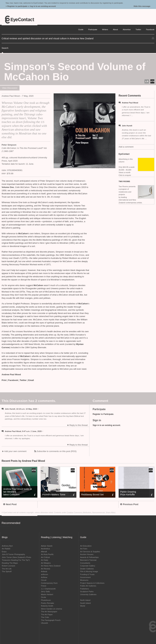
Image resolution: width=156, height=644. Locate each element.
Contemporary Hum (49, 583)
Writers (105, 29)
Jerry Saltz (45, 591)
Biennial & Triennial (88, 560)
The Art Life (7, 569)
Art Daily (45, 560)
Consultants (85, 563)
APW (152, 81)
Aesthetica (45, 549)
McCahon (23, 233)
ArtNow (44, 577)
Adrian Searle (47, 546)
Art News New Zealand (51, 566)
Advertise (127, 29)
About (115, 29)
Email (31, 380)
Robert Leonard (8, 566)
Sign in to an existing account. (107, 425)
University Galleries (88, 594)
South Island (85, 603)
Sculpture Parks (87, 591)
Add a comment (126, 147)
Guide (81, 29)
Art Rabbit (6, 549)
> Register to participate (16, 6)
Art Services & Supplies (90, 551)
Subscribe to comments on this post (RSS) (57, 451)
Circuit (44, 580)
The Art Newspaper (49, 611)
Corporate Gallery (88, 566)
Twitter (23, 380)
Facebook (13, 380)
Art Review (46, 569)
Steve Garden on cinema (51, 609)
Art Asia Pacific (47, 554)
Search (5, 48)
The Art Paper (47, 614)
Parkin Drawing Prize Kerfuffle (128, 493)
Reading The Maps (10, 563)
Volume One (8, 187)
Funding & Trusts (87, 574)
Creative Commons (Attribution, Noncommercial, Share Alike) (91, 512)
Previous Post (129, 504)
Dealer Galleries (87, 569)
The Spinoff (7, 571)
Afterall (44, 551)
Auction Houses (87, 554)
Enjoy (4, 551)
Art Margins (46, 563)
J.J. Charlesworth (48, 589)
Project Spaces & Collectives (92, 583)
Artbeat (44, 571)
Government (85, 577)
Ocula (43, 597)
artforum (45, 574)
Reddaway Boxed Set (92, 495)
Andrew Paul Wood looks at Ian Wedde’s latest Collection (17, 492)
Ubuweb (44, 623)
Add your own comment (15, 451)
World (83, 606)
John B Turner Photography (13, 554)
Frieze (44, 586)
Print (4, 380)
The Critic (45, 617)
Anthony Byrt (7, 546)
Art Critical (45, 557)
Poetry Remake (48, 603)
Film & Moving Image (89, 571)
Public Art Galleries (88, 586)
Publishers (85, 589)
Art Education (86, 546)
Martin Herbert (47, 594)
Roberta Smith (47, 606)
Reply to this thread (78, 425)
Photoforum (46, 600)
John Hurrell (127, 126)
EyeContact (19, 20)
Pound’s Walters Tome (54, 495)
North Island (85, 600)
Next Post (10, 504)
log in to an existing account (43, 6)
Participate (93, 29)
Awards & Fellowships (89, 557)
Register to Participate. (103, 414)
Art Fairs (84, 549)
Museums (84, 580)
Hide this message (142, 6)
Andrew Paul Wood (130, 103)
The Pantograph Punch (51, 620)
